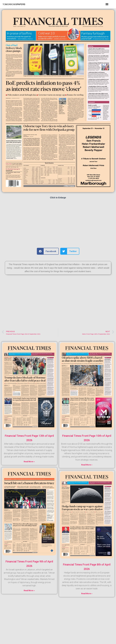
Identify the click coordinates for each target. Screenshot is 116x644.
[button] (107, 4)
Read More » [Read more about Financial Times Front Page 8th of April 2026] (87, 594)
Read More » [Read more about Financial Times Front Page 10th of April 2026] (87, 465)
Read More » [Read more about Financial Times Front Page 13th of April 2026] (29, 462)
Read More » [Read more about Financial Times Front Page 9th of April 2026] (29, 591)
